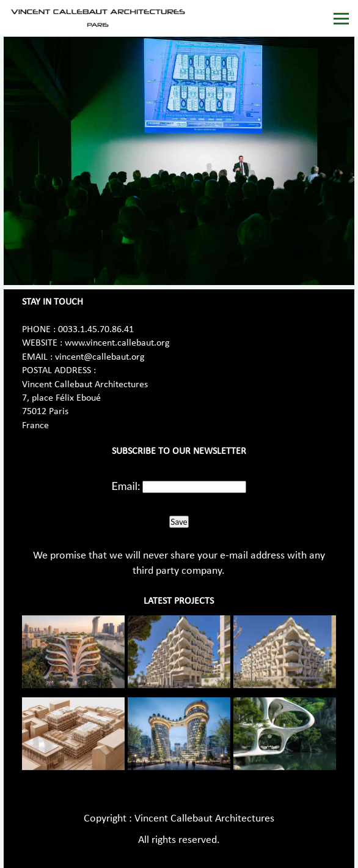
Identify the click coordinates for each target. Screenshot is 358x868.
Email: (126, 486)
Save (179, 522)
